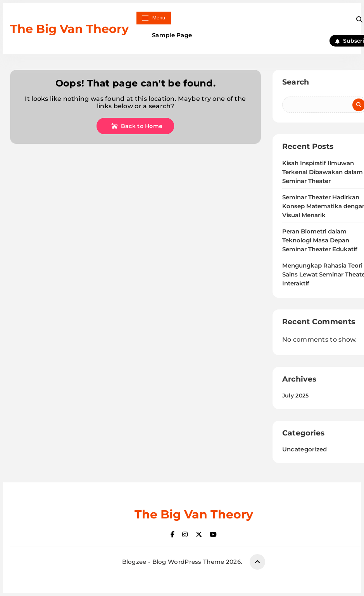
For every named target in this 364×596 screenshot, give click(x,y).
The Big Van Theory (69, 29)
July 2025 (296, 396)
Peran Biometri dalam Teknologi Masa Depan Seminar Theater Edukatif (320, 240)
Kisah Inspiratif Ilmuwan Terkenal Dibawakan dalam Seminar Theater (323, 172)
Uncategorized (305, 449)
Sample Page (172, 35)
